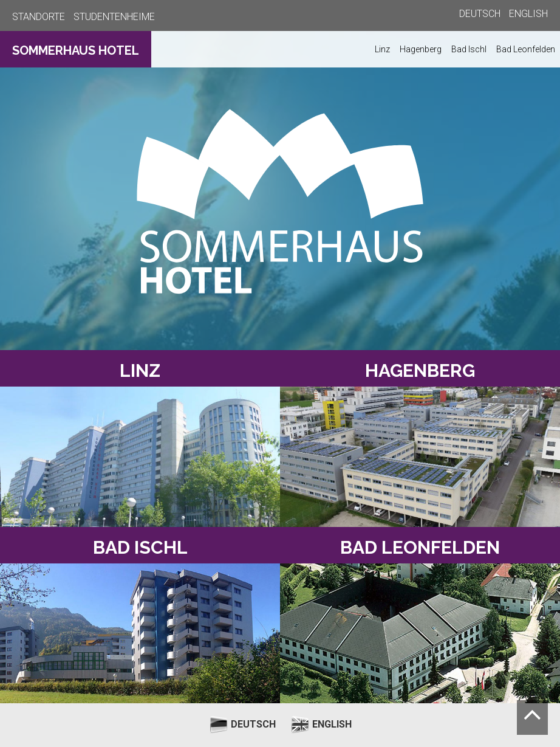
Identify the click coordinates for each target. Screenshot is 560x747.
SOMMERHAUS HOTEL (76, 50)
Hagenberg (421, 49)
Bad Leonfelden (526, 49)
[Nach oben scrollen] (532, 718)
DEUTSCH (480, 14)
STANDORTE (39, 17)
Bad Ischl (469, 49)
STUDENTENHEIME (114, 17)
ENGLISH (528, 14)
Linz (382, 49)
